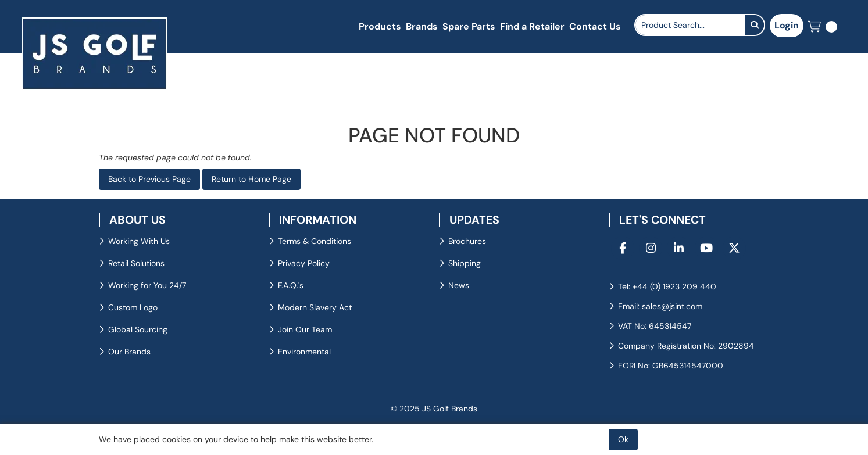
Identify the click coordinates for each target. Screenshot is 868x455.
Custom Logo (133, 307)
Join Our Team (305, 329)
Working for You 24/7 (147, 285)
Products (380, 26)
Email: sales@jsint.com (660, 306)
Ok (623, 439)
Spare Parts (469, 26)
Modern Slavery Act (315, 307)
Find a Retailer (532, 26)
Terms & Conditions (315, 241)
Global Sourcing (138, 329)
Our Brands (129, 352)
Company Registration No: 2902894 (686, 346)
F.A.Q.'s (291, 285)
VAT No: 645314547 (655, 326)
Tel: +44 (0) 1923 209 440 (667, 286)
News (459, 285)
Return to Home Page (251, 179)
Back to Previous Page (149, 179)
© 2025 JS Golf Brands (434, 409)
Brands (422, 26)
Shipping (465, 263)
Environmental (304, 352)
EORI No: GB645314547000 (671, 366)
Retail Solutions (136, 263)
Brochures (467, 241)
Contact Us (595, 26)
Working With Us (139, 241)
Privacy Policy (304, 263)
